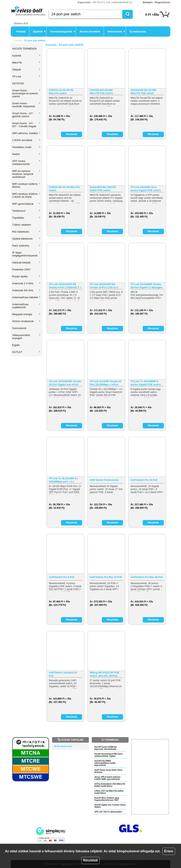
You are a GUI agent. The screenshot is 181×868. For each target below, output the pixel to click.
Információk (116, 32)
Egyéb (16, 345)
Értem (169, 851)
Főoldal (21, 32)
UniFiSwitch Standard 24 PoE (63, 674)
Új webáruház (138, 32)
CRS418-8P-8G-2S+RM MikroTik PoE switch (143, 92)
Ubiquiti (27, 70)
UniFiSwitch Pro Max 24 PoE (106, 577)
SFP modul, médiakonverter (27, 163)
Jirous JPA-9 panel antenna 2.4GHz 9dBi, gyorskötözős (107, 778)
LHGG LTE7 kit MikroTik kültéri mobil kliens (109, 792)
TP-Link (27, 76)
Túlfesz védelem (22, 225)
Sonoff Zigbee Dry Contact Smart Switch (110, 806)
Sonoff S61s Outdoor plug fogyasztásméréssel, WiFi (107, 799)
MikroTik (27, 63)
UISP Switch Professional (104, 480)
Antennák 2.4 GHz (27, 283)
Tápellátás (27, 218)
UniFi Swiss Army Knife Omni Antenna (108, 771)
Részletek (90, 860)
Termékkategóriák (62, 32)
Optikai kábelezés (27, 239)
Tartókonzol (27, 211)
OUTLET (27, 352)
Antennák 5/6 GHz (27, 290)
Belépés (148, 2)
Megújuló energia (27, 314)
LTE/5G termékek (27, 140)
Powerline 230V (21, 269)
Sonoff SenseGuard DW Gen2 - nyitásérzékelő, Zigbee (109, 755)
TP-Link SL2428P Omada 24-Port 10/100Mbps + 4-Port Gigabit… (106, 383)
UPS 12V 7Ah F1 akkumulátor (108, 812)
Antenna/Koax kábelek (27, 297)
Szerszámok (19, 328)
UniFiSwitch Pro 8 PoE (62, 577)
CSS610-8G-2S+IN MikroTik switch (64, 189)
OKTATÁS (18, 83)
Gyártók (39, 32)
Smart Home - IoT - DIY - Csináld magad (27, 125)
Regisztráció (163, 2)
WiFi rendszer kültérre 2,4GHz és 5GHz (27, 195)
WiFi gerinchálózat (27, 204)
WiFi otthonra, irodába (27, 133)
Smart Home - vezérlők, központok (27, 105)
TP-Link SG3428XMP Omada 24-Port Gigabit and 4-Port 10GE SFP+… (65, 383)
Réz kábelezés (27, 232)
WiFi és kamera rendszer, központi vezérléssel (27, 174)
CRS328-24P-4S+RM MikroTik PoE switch (101, 92)
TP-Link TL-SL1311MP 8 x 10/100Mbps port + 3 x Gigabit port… (63, 480)
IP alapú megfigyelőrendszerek (27, 254)
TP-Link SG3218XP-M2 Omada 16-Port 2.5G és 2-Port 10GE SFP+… (104, 286)
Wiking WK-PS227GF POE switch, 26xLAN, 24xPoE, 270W (104, 674)
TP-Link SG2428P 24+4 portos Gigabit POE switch (146, 189)
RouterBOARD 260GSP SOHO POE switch (103, 189)
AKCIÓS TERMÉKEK (25, 49)
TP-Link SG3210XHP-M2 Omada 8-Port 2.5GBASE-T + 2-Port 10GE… (65, 286)
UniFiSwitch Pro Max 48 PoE (147, 577)
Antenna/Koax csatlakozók (27, 306)
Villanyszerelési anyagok (27, 337)
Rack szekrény (27, 246)
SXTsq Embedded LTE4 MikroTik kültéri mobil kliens (110, 785)
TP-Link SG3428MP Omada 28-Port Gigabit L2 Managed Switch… (146, 286)
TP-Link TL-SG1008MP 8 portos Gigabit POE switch (146, 383)
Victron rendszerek (27, 321)
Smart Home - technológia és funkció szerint (27, 93)
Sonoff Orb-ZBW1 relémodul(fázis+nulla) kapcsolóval (105, 763)
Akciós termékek (90, 32)
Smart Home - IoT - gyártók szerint (27, 115)
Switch (27, 154)
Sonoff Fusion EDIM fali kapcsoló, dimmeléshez (105, 748)
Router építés (27, 276)
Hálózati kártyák (27, 263)
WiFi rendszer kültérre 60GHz (27, 185)
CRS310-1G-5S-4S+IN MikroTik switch (61, 92)
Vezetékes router (27, 147)
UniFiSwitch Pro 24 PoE (144, 480)
